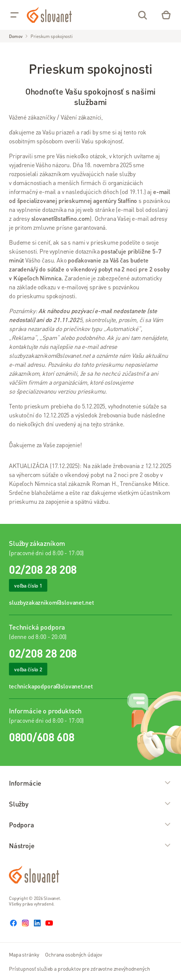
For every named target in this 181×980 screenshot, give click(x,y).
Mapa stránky (24, 954)
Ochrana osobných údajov (74, 954)
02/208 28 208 (43, 569)
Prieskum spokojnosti (52, 36)
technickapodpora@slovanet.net (51, 686)
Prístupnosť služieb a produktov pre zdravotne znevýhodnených (80, 968)
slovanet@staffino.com (61, 218)
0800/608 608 (42, 737)
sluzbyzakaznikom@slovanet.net (51, 602)
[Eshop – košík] (166, 15)
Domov (16, 36)
